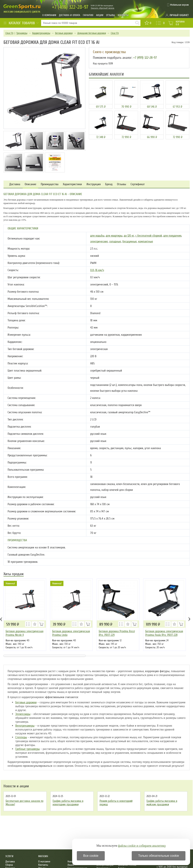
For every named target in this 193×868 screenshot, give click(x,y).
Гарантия (88, 15)
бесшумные (130, 241)
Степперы (21, 737)
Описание (30, 184)
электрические (99, 241)
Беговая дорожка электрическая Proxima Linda (71, 633)
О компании (49, 15)
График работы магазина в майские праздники (162, 803)
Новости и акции (16, 786)
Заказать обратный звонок (103, 8)
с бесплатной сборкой (149, 236)
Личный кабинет (179, 15)
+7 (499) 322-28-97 (145, 58)
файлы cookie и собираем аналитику (142, 846)
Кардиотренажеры (41, 33)
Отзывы (111, 15)
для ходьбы (97, 236)
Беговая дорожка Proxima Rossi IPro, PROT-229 (117, 633)
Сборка (9, 865)
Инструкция (94, 184)
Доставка (15, 184)
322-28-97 (70, 7)
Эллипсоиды (23, 714)
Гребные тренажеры (28, 749)
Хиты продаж (14, 574)
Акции (100, 15)
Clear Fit (9, 33)
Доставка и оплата (70, 15)
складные (115, 241)
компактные (146, 241)
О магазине (44, 862)
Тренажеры (22, 33)
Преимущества (50, 184)
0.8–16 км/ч (97, 270)
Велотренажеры (25, 726)
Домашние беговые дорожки (92, 33)
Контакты (123, 15)
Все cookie (91, 856)
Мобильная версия (179, 5)
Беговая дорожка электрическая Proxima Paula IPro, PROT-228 (164, 633)
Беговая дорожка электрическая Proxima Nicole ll (25, 633)
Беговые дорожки (64, 33)
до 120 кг (129, 236)
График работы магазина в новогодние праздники (68, 803)
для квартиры (114, 236)
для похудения (172, 236)
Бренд (109, 184)
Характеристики (72, 184)
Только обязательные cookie (159, 856)
